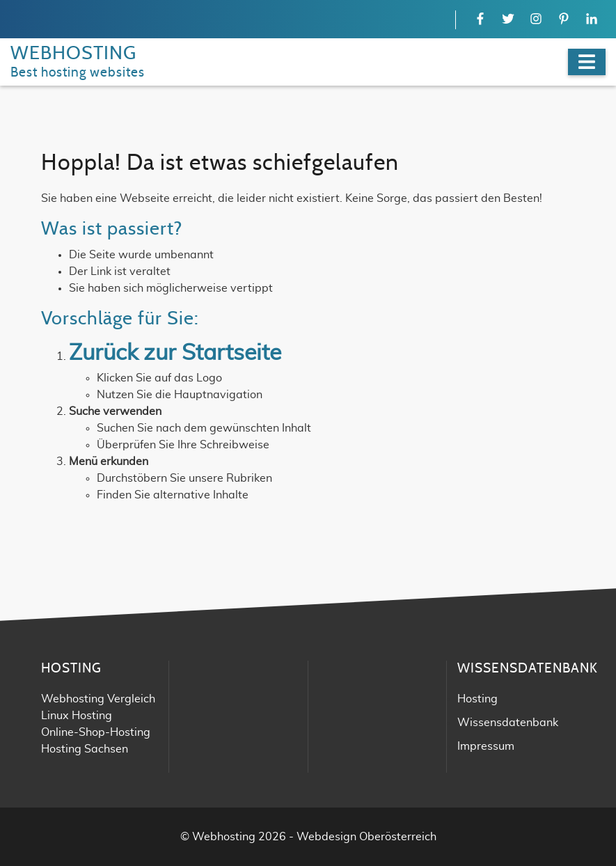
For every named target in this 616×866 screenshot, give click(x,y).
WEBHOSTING (73, 53)
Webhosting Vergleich (98, 699)
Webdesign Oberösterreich (366, 837)
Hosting (477, 699)
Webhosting (224, 837)
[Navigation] (587, 62)
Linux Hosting (77, 716)
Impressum (486, 746)
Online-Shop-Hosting (96, 732)
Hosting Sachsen (85, 749)
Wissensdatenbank (508, 723)
